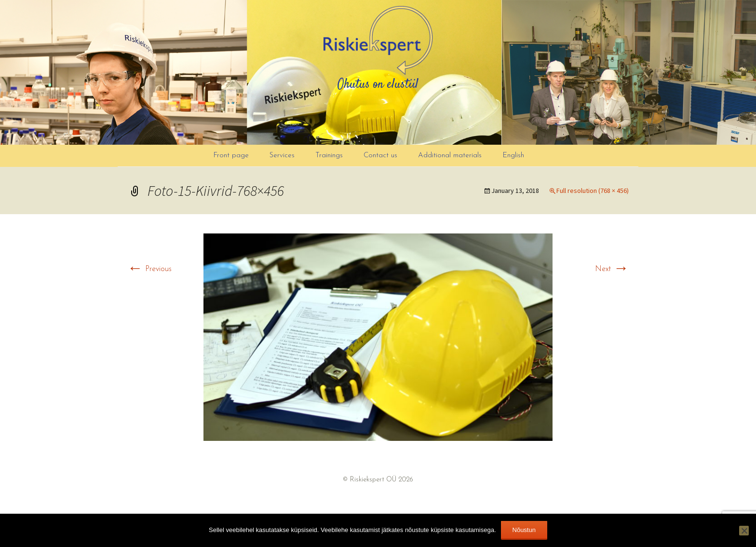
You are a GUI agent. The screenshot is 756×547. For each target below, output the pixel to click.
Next (612, 269)
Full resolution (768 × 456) (593, 191)
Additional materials (450, 156)
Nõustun (524, 530)
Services (282, 156)
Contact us (380, 156)
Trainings (329, 156)
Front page (231, 156)
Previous (149, 269)
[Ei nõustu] (744, 531)
